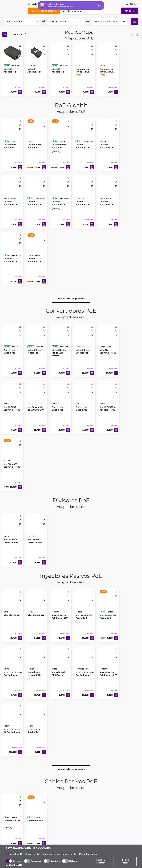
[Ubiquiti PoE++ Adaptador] (61, 133)
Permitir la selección (101, 861)
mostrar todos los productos (71, 299)
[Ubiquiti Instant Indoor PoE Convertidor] (37, 338)
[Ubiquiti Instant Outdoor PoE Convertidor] (85, 338)
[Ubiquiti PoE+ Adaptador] (37, 133)
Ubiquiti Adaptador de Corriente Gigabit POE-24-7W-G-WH (109, 206)
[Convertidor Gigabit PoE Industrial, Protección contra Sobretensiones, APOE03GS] (85, 395)
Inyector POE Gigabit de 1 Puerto (34, 732)
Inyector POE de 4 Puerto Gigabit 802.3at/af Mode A (85, 675)
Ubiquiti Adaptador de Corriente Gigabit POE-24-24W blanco (12, 206)
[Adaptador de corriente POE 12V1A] (109, 57)
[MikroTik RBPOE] (37, 809)
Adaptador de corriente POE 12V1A (107, 72)
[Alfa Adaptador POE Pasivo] (61, 660)
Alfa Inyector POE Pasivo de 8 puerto (108, 618)
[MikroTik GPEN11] (13, 603)
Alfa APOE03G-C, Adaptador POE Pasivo (108, 410)
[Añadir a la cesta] (20, 92)
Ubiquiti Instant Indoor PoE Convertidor (35, 353)
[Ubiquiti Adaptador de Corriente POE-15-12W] (37, 53)
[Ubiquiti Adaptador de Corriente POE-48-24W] (13, 53)
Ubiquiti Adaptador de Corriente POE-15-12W (36, 73)
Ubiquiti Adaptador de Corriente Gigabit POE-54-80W (12, 263)
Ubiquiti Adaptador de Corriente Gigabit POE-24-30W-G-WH (60, 206)
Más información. (88, 854)
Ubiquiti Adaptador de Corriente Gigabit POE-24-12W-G (36, 206)
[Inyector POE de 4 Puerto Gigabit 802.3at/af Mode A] (85, 660)
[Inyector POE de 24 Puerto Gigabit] (13, 717)
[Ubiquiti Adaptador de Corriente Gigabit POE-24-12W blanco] (37, 247)
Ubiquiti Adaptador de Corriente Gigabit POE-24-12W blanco (36, 263)
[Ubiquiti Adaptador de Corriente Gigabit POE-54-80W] (13, 247)
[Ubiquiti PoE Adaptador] (13, 133)
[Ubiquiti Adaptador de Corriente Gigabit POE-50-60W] (85, 190)
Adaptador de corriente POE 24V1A (82, 72)
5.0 (7, 66)
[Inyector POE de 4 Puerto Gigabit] (13, 660)
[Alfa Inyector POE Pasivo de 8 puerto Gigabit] (85, 603)
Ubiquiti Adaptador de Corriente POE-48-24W (13, 73)
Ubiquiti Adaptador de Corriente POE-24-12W (61, 73)
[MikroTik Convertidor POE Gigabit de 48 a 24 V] (109, 338)
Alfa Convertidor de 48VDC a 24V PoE (36, 410)
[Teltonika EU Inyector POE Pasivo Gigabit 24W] (37, 660)
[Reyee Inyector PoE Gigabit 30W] (61, 603)
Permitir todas (126, 861)
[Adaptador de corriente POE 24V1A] (85, 57)
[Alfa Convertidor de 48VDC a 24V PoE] (37, 395)
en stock (18, 34)
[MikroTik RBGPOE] (13, 809)
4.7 (7, 817)
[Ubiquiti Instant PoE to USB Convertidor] (61, 338)
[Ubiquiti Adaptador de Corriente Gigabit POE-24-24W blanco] (13, 190)
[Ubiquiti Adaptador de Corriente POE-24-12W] (61, 57)
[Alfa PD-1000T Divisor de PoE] (13, 528)
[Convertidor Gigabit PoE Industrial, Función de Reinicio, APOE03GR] (61, 395)
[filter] (134, 21)
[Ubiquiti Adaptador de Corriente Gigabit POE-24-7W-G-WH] (109, 190)
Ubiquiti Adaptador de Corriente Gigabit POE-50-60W (84, 206)
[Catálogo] (44, 11)
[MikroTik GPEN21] (37, 603)
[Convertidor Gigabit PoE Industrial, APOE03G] (13, 338)
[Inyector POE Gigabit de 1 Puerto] (37, 717)
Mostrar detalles (14, 865)
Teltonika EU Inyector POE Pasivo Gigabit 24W (35, 675)
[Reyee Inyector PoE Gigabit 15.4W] (109, 660)
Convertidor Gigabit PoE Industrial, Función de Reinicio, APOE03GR (58, 411)
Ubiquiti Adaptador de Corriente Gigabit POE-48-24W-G (84, 149)
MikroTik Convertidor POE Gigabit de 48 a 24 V (108, 354)
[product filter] (19, 21)
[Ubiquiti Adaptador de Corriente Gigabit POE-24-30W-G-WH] (61, 190)
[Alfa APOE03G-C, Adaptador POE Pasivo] (109, 395)
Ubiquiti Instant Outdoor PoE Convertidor (83, 353)
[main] (15, 10)
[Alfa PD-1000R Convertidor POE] (13, 452)
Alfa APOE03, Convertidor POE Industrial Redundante (12, 411)
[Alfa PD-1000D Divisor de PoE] (37, 528)
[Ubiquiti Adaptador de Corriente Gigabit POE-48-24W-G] (85, 133)
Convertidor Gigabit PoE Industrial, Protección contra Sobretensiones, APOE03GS (84, 411)
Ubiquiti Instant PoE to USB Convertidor (59, 353)
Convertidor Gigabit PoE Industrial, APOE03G (10, 354)
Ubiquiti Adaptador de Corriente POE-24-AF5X (109, 149)
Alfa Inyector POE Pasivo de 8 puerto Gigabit (84, 618)
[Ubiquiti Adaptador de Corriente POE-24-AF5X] (109, 133)
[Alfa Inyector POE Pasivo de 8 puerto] (109, 603)
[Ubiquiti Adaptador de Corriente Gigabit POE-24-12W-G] (37, 190)
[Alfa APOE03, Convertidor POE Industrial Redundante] (13, 395)
